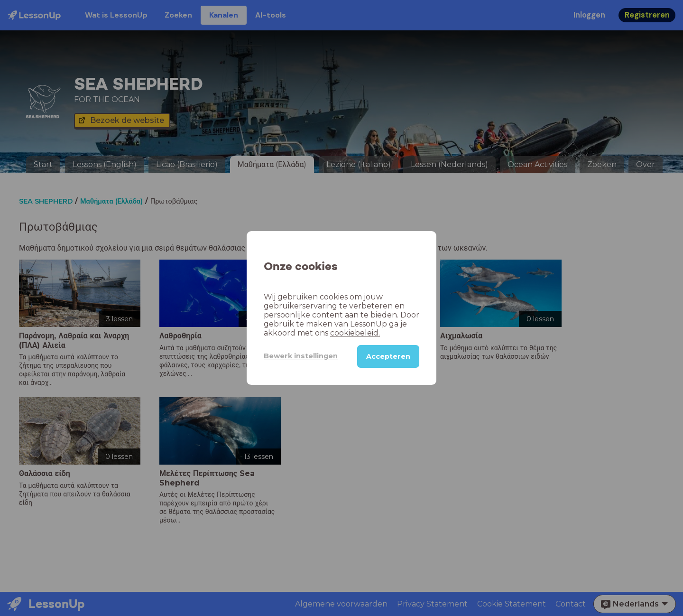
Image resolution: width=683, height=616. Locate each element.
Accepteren (388, 356)
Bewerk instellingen (301, 356)
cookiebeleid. (355, 333)
